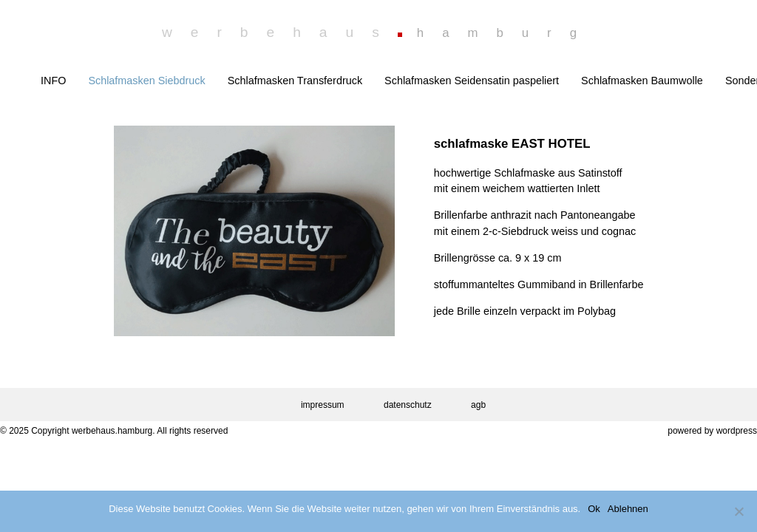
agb (478, 405)
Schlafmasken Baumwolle (642, 81)
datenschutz (408, 405)
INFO (53, 81)
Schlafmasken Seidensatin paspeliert (472, 81)
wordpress (737, 431)
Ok (594, 509)
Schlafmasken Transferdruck (295, 81)
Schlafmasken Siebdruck (146, 81)
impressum (323, 405)
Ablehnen (628, 509)
